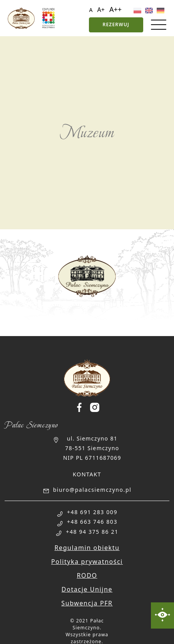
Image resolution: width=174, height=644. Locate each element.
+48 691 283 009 (92, 512)
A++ (115, 9)
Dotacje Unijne (87, 589)
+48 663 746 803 (92, 522)
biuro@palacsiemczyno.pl (92, 490)
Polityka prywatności (87, 562)
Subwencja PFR (87, 603)
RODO (87, 575)
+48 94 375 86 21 (92, 532)
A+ (101, 10)
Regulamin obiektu (87, 548)
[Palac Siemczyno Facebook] (82, 407)
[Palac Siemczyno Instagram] (95, 407)
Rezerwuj (116, 24)
